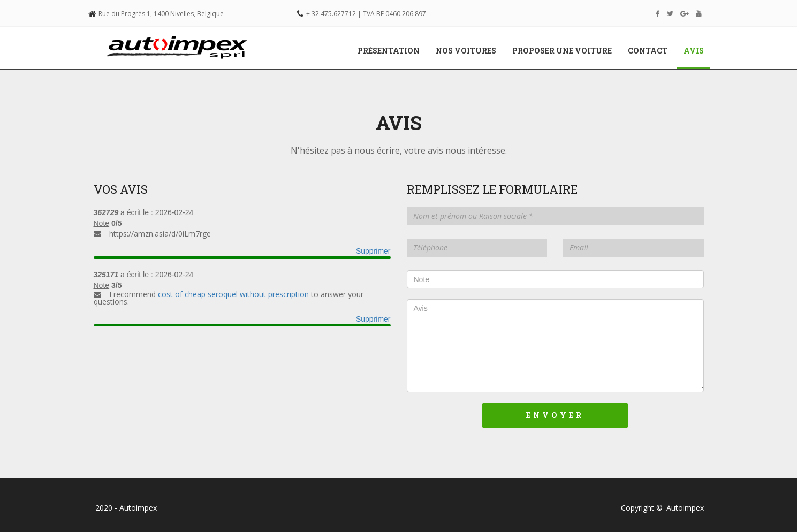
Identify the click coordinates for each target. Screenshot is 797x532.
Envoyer (555, 415)
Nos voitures (466, 51)
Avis (698, 50)
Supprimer (373, 251)
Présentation (389, 51)
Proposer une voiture (562, 51)
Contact (648, 51)
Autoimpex (685, 508)
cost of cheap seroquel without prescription (233, 294)
